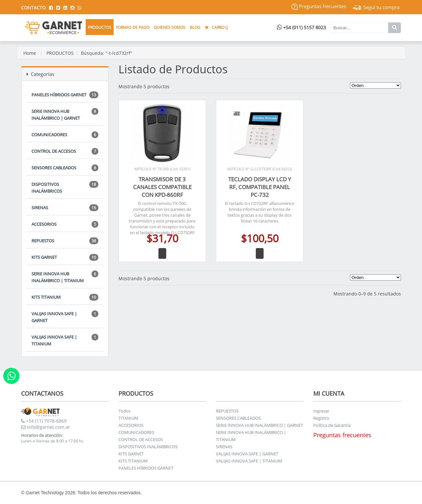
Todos (124, 411)
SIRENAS (65, 208)
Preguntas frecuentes (319, 6)
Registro (321, 418)
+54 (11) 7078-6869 (44, 421)
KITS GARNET (65, 257)
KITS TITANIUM (65, 297)
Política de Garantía (332, 425)
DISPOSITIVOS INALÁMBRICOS (65, 187)
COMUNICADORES (65, 135)
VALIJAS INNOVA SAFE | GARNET (65, 317)
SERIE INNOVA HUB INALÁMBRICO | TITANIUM (65, 277)
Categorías (40, 74)
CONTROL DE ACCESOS (65, 151)
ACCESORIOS (65, 224)
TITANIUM (128, 418)
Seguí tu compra (376, 7)
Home (30, 53)
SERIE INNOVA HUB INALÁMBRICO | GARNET (65, 114)
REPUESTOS (65, 241)
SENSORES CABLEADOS (65, 168)
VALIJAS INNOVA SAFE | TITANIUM (65, 340)
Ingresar (321, 411)
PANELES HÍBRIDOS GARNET (65, 95)
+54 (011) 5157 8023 (301, 27)
